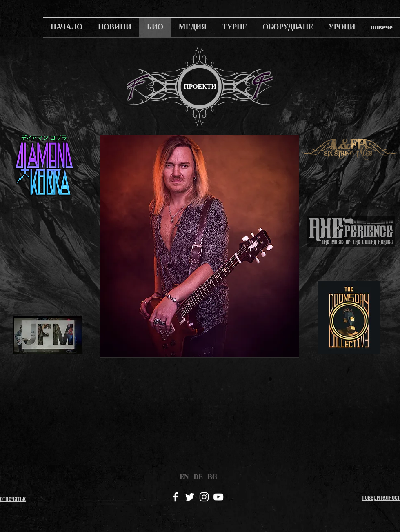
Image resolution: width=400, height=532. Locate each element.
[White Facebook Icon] (176, 497)
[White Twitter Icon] (190, 497)
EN (184, 476)
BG (212, 476)
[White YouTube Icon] (218, 497)
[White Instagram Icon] (204, 497)
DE (198, 476)
